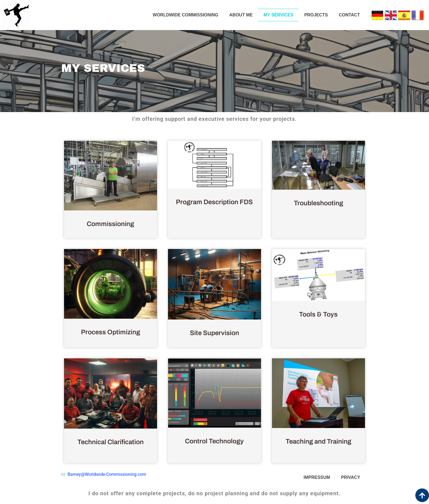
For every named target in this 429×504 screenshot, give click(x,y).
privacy (350, 477)
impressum (317, 477)
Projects (316, 15)
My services (278, 15)
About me (241, 15)
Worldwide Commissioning (185, 15)
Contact (349, 15)
